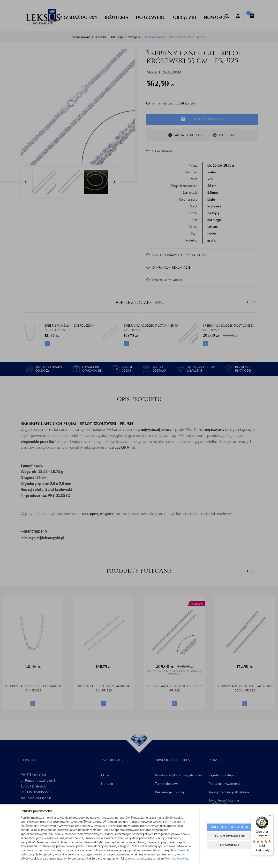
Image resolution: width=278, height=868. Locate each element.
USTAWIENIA (230, 845)
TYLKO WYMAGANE (230, 836)
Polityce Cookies (177, 858)
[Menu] (270, 817)
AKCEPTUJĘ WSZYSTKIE (230, 827)
